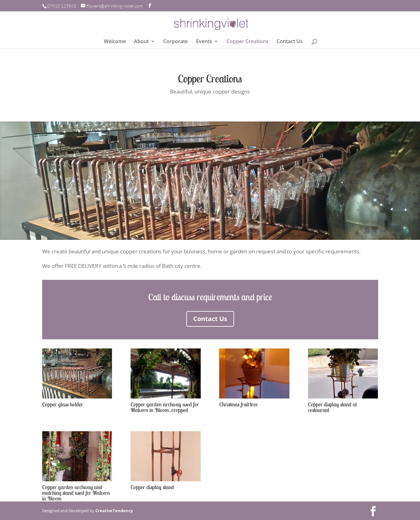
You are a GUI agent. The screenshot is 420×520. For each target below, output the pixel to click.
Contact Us (290, 42)
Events (204, 42)
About (141, 42)
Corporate (176, 42)
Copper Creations (247, 42)
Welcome (115, 42)
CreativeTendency (114, 511)
